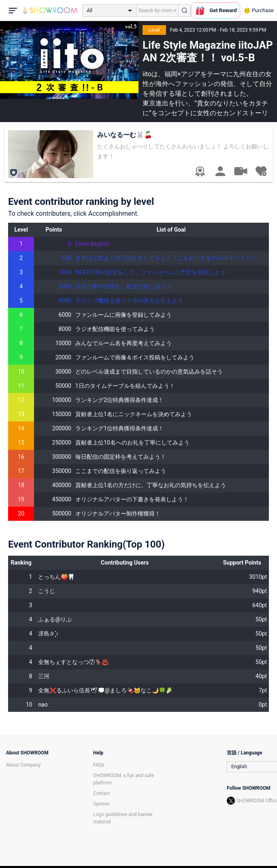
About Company (23, 765)
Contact (102, 793)
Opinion (101, 804)
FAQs (99, 765)
